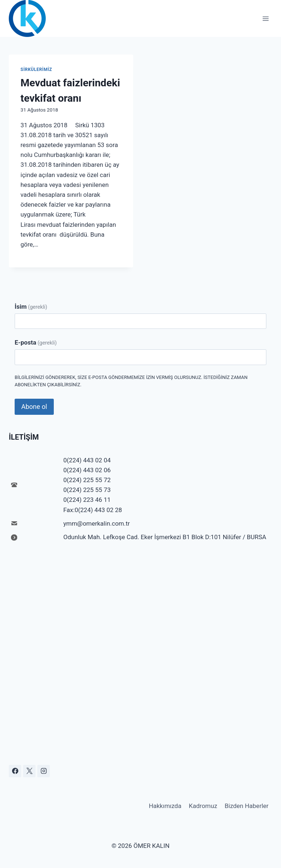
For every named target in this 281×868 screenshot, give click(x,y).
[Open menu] (265, 18)
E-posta (36, 342)
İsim (31, 307)
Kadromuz (203, 806)
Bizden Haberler (247, 806)
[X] (29, 771)
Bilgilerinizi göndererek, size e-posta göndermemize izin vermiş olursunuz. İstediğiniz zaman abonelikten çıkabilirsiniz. (131, 381)
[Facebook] (15, 771)
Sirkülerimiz (36, 69)
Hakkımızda (165, 806)
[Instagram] (44, 771)
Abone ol (34, 407)
